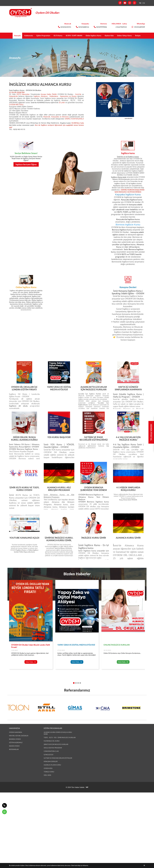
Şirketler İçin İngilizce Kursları (56, 744)
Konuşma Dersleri (51, 761)
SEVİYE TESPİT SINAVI (73, 36)
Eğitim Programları (38, 36)
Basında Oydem (15, 739)
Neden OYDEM (14, 746)
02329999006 (100, 27)
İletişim (146, 36)
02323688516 (82, 27)
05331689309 (138, 27)
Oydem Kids (113, 36)
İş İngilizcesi (48, 755)
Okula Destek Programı (53, 748)
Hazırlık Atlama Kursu (52, 765)
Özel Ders (47, 775)
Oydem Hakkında (16, 732)
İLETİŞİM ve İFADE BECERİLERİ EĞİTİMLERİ (58, 758)
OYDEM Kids (48, 768)
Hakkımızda (22, 36)
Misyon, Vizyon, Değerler (19, 736)
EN (144, 3)
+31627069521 (121, 27)
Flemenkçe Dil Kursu (52, 741)
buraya (20, 548)
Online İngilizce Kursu (95, 36)
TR (140, 3)
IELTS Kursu (55, 36)
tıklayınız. (86, 865)
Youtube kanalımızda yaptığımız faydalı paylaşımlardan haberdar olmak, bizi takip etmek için (24, 546)
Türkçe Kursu (49, 772)
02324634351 (65, 27)
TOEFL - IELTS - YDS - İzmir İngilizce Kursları (60, 738)
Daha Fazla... (31, 670)
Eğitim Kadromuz (16, 743)
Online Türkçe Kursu (131, 36)
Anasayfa (9, 36)
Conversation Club (51, 751)
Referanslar (14, 749)
